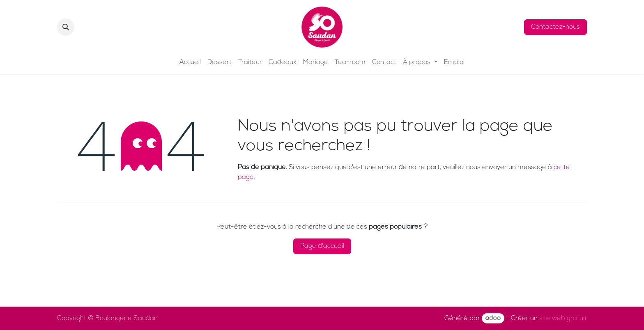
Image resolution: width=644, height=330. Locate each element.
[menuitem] (190, 62)
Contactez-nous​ (555, 27)
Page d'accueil (322, 246)
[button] (66, 27)
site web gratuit (563, 319)
